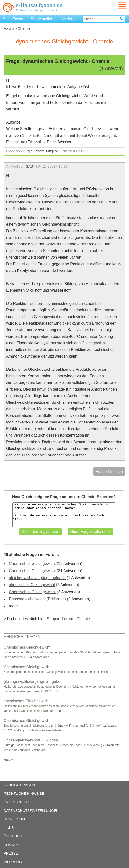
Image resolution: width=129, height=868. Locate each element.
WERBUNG (13, 862)
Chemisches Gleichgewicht (32, 564)
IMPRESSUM (14, 819)
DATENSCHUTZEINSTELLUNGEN (31, 811)
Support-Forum (60, 619)
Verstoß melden (109, 471)
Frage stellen (42, 19)
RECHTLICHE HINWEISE (24, 794)
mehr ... (16, 606)
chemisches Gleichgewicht (32, 585)
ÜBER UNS (13, 836)
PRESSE (11, 853)
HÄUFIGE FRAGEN (19, 785)
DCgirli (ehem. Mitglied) (41, 151)
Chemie (83, 619)
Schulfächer (13, 19)
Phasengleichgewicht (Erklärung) (37, 599)
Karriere (68, 19)
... (11, 760)
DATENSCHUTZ (17, 802)
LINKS (9, 828)
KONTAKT (12, 845)
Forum (9, 28)
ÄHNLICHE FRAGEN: (23, 637)
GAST (30, 166)
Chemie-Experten (97, 497)
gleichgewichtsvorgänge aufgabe (37, 578)
